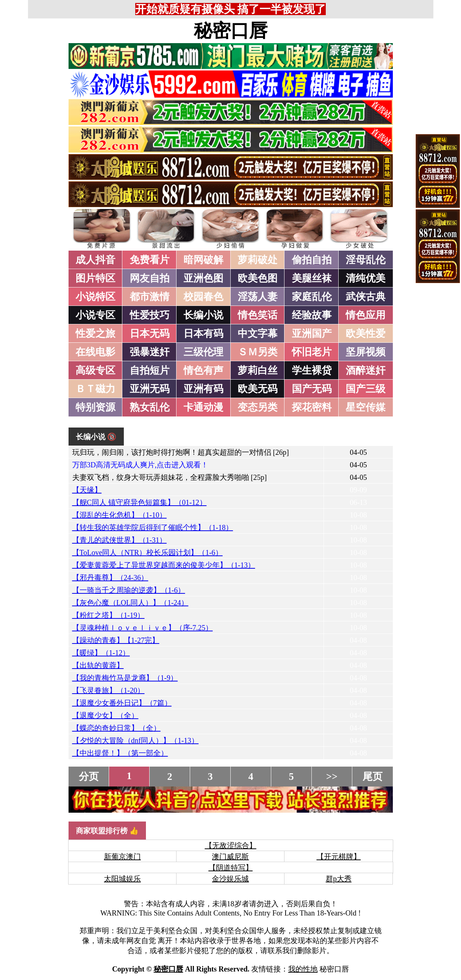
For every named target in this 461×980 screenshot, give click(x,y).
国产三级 (366, 389)
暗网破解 (203, 260)
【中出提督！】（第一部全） (120, 753)
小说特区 (95, 297)
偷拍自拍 (312, 260)
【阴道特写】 (231, 868)
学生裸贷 (312, 370)
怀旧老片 (312, 352)
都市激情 (150, 297)
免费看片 (150, 260)
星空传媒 (366, 407)
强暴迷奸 (150, 352)
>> (332, 777)
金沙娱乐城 (230, 879)
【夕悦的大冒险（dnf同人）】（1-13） (135, 740)
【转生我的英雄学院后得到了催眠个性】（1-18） (153, 527)
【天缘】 (87, 490)
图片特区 (95, 278)
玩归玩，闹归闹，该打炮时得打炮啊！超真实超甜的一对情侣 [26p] (181, 452)
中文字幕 (258, 334)
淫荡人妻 (258, 297)
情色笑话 (258, 315)
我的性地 (303, 969)
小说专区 (95, 315)
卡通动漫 (203, 407)
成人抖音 (95, 260)
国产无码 (312, 389)
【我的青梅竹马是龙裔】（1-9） (125, 678)
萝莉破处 (258, 260)
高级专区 (95, 370)
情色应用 (366, 315)
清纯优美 (366, 278)
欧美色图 (258, 278)
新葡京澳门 (122, 857)
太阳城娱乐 (122, 879)
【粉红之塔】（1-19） (109, 615)
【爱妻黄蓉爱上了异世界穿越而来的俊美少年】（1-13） (164, 565)
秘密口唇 (231, 31)
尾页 (373, 777)
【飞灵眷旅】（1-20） (109, 690)
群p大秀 (339, 879)
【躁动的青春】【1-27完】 (116, 640)
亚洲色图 (203, 278)
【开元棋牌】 (339, 857)
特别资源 (95, 407)
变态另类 (258, 407)
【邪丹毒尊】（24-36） (110, 578)
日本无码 (150, 334)
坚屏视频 (366, 352)
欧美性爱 (366, 334)
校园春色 (203, 297)
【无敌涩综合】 (231, 845)
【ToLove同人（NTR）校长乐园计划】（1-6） (148, 552)
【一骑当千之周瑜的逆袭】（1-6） (129, 590)
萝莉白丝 (258, 370)
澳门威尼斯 (230, 857)
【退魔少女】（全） (105, 715)
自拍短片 (150, 370)
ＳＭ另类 (258, 352)
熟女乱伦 (150, 407)
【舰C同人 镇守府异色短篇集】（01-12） (139, 502)
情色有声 (203, 370)
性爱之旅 (95, 334)
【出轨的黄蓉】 (98, 665)
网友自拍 (150, 278)
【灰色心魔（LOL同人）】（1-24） (130, 603)
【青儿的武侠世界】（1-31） (120, 540)
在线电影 (95, 352)
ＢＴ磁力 (95, 389)
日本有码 (203, 334)
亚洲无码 (150, 389)
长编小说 (203, 315)
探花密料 (312, 407)
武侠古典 (366, 297)
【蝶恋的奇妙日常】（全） (116, 728)
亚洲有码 (203, 389)
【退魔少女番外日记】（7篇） (122, 703)
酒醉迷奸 (366, 370)
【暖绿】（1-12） (101, 653)
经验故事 (312, 315)
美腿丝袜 (312, 278)
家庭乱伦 (312, 297)
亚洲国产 (312, 334)
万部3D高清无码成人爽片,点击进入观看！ (140, 465)
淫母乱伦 (366, 260)
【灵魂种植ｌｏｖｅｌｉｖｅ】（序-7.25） (143, 628)
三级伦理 (203, 352)
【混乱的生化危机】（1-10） (120, 515)
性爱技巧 (150, 315)
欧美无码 (258, 389)
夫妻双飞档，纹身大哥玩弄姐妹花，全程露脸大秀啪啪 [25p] (170, 477)
